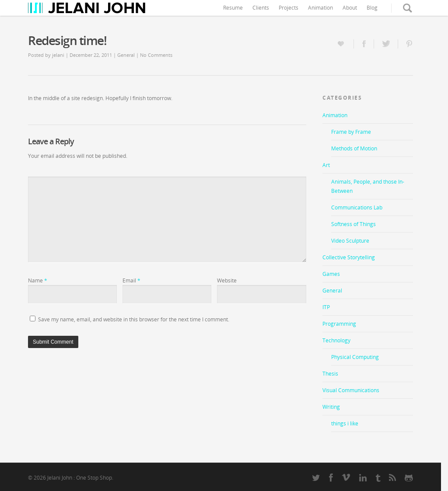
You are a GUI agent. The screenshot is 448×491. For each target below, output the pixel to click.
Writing (331, 407)
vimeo (346, 477)
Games (331, 274)
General (126, 55)
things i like (345, 423)
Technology (336, 340)
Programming (339, 324)
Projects (289, 8)
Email (131, 280)
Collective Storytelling (349, 257)
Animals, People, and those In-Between (368, 186)
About (350, 8)
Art (326, 165)
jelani (58, 55)
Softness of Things (353, 224)
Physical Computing (355, 357)
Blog (372, 8)
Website (227, 280)
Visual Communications (351, 390)
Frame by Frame (351, 132)
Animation (320, 8)
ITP (326, 307)
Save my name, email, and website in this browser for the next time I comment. (134, 319)
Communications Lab (357, 207)
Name (38, 280)
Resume (233, 8)
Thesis (330, 374)
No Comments (156, 55)
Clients (261, 8)
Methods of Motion (354, 148)
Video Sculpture (350, 241)
